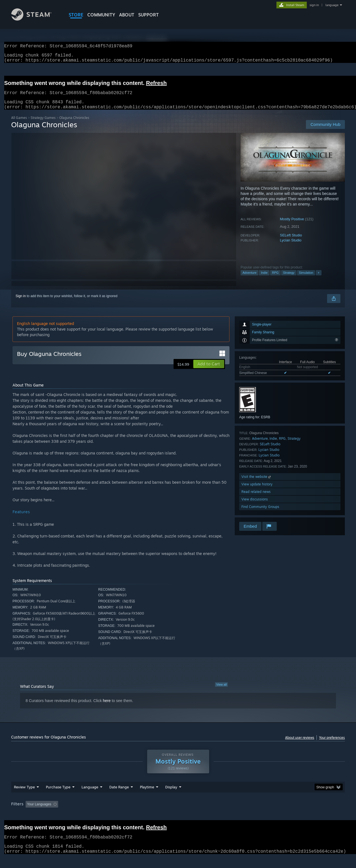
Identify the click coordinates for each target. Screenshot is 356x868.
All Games (19, 124)
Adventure (249, 279)
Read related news (256, 498)
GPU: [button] (272, 815)
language (332, 5)
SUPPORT (149, 15)
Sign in (21, 303)
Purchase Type (58, 798)
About (127, 15)
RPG (275, 279)
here (107, 707)
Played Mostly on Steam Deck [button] (178, 815)
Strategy (289, 279)
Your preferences (332, 744)
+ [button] (318, 279)
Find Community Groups (260, 513)
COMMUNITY (101, 15)
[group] (178, 815)
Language (90, 798)
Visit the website (257, 483)
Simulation (306, 279)
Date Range (119, 798)
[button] (209, 371)
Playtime (147, 798)
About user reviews (300, 744)
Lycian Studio (291, 247)
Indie (264, 279)
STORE (76, 15)
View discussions (255, 506)
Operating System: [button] (225, 815)
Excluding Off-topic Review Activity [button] (95, 815)
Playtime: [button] (138, 815)
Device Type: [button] (296, 815)
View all (221, 691)
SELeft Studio (291, 242)
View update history (257, 491)
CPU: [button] (254, 815)
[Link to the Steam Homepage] (36, 19)
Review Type (24, 798)
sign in (314, 5)
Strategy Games (43, 124)
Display (171, 798)
